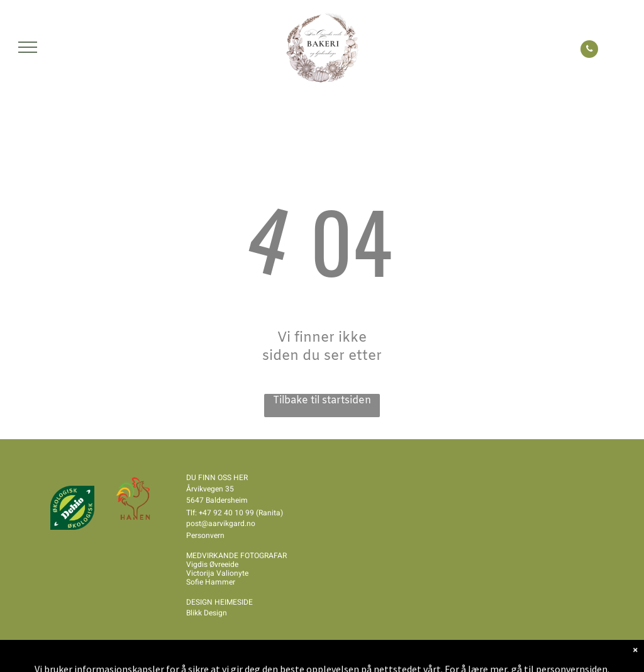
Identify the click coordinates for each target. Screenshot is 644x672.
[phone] (589, 51)
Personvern (205, 535)
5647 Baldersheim (217, 500)
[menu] (28, 47)
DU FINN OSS (209, 478)
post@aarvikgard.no (221, 524)
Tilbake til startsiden (322, 400)
